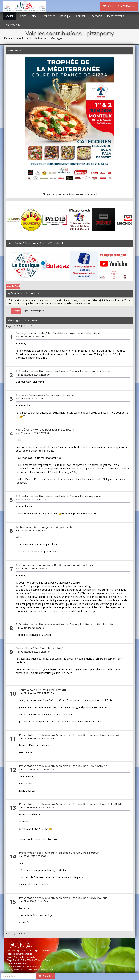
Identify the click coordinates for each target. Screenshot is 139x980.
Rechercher (48, 16)
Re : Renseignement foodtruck (74, 565)
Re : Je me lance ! (91, 496)
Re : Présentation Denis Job (101, 735)
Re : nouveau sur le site (95, 371)
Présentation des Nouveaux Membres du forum (47, 371)
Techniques (23, 527)
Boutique (65, 16)
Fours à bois (24, 430)
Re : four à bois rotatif (49, 648)
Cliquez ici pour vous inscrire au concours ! (69, 194)
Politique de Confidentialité (19, 954)
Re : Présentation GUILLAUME (103, 804)
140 (30, 326)
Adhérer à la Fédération (119, 6)
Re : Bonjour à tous (95, 898)
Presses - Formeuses (29, 395)
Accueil (9, 16)
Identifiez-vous (115, 16)
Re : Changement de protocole (53, 527)
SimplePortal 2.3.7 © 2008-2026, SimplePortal (29, 960)
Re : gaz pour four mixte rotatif (54, 430)
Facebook (96, 16)
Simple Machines (41, 951)
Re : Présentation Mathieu (97, 625)
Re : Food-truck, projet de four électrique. (74, 333)
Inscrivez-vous (13, 25)
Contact (81, 16)
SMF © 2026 (25, 951)
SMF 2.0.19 (12, 951)
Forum (22, 16)
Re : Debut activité (95, 766)
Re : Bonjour (91, 853)
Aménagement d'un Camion (34, 565)
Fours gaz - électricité (30, 333)
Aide (34, 16)
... (27, 326)
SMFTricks (22, 964)
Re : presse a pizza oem (61, 395)
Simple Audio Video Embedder (21, 957)
